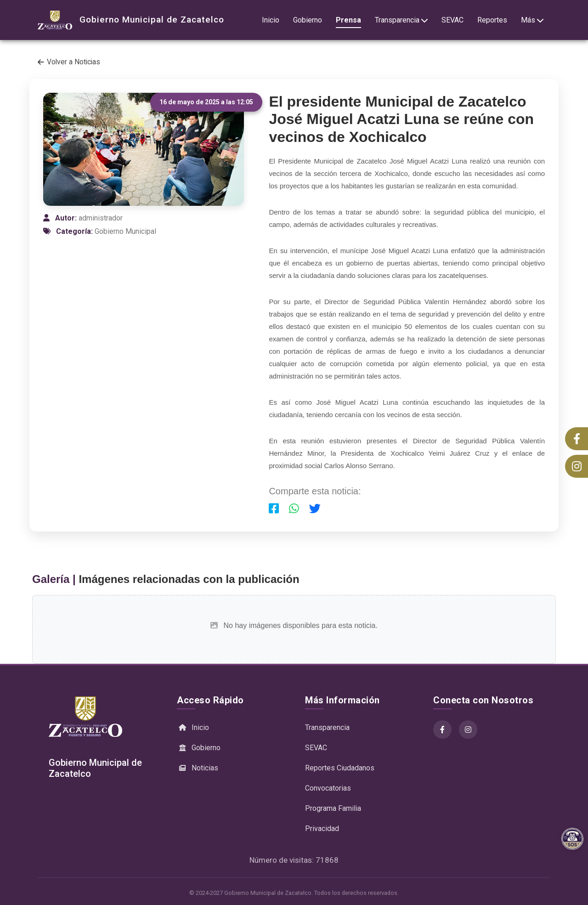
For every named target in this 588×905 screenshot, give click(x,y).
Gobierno (308, 20)
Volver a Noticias (69, 62)
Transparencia (327, 727)
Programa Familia (333, 808)
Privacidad (322, 829)
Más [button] (532, 20)
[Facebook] (442, 730)
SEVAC (452, 20)
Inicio (271, 20)
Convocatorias (328, 788)
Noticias (198, 768)
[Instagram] (468, 730)
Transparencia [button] (401, 20)
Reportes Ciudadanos (340, 768)
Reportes (492, 20)
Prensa (348, 20)
